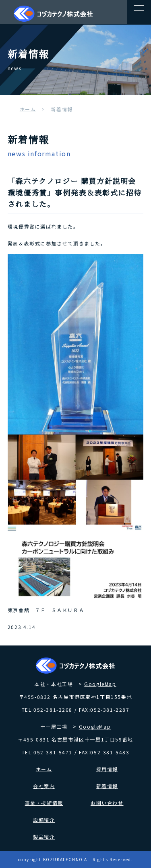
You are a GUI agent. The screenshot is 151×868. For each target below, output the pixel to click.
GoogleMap (100, 684)
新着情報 (107, 786)
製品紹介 (44, 836)
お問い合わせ (107, 803)
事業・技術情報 (44, 803)
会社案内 (44, 786)
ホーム (28, 109)
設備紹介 (44, 820)
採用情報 (107, 769)
